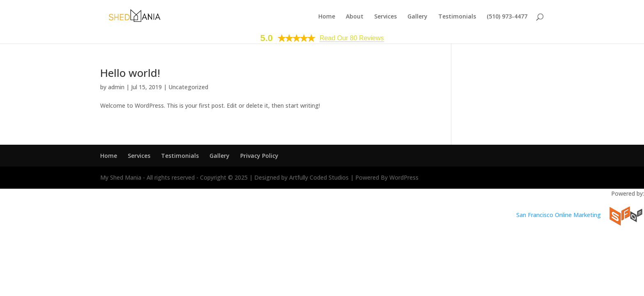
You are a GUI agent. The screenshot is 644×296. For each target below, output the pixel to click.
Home (327, 17)
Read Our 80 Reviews (352, 38)
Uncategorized (188, 87)
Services (385, 17)
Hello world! (130, 73)
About (355, 17)
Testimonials (457, 17)
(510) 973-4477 (507, 17)
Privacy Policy (259, 156)
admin (116, 87)
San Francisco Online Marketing (559, 215)
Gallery (417, 17)
